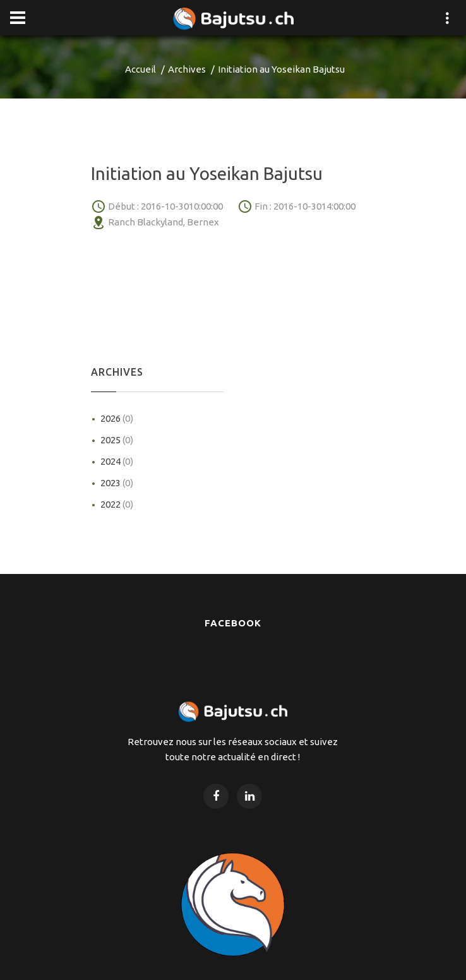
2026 (117, 418)
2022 (117, 504)
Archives (187, 69)
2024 (117, 461)
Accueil (140, 69)
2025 (117, 440)
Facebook (233, 623)
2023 (117, 483)
